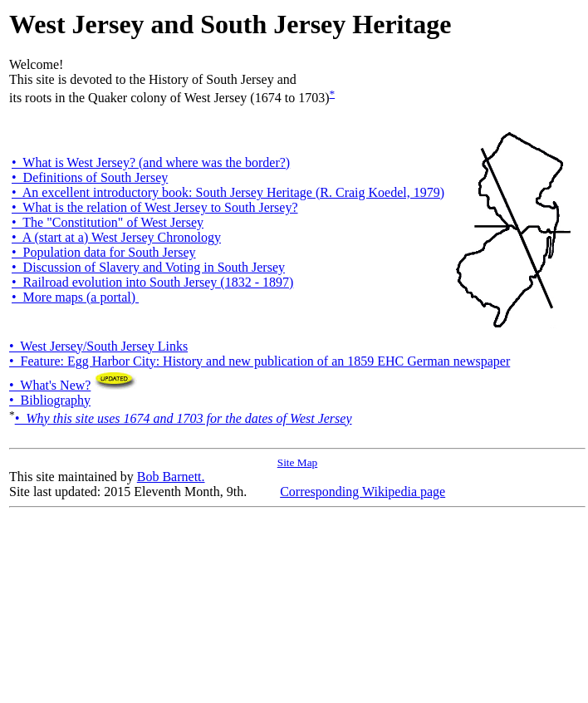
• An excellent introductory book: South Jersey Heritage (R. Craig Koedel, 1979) (228, 192)
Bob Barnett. (171, 477)
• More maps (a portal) (75, 297)
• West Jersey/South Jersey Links (98, 346)
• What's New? (73, 385)
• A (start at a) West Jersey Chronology (116, 237)
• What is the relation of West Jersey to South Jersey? (155, 207)
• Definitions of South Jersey (90, 177)
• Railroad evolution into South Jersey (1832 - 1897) (152, 282)
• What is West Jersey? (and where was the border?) (151, 162)
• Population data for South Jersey (104, 252)
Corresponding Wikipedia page (363, 492)
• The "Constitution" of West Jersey (108, 222)
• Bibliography (50, 400)
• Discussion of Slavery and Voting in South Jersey (148, 267)
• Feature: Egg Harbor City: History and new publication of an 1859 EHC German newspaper (260, 361)
